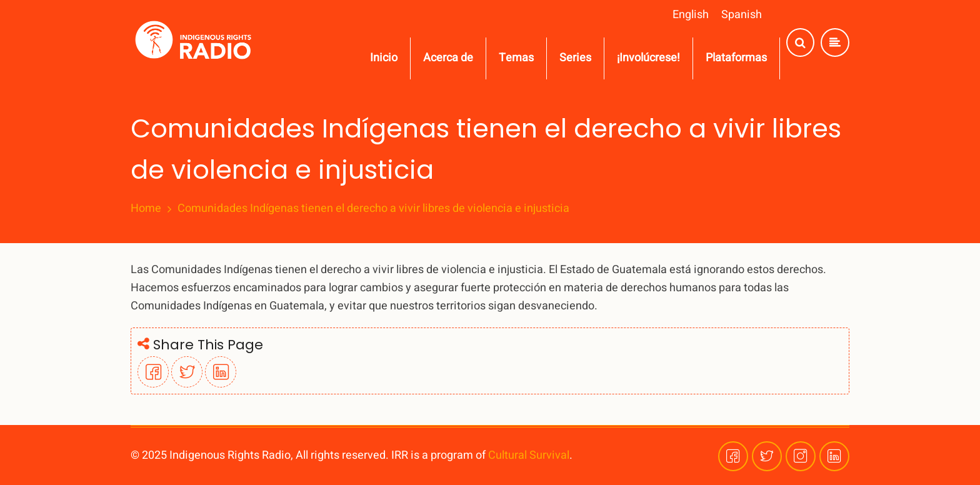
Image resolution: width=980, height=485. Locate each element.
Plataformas (736, 58)
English (691, 15)
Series (575, 58)
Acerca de (448, 58)
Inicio (384, 58)
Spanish (742, 15)
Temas (516, 58)
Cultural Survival (529, 455)
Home (146, 209)
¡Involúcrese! (648, 58)
